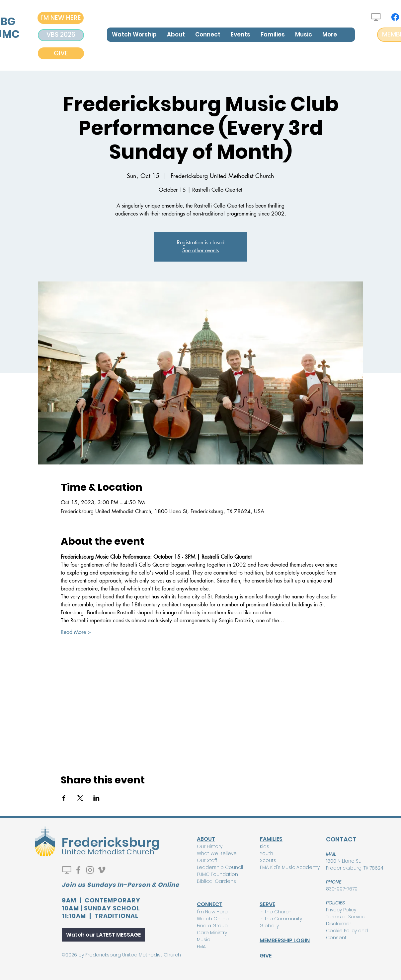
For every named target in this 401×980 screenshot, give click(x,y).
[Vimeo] (102, 870)
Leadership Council (220, 867)
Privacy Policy (341, 910)
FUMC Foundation (217, 874)
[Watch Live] (376, 17)
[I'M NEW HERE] (61, 18)
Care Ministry (212, 933)
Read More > (76, 632)
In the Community (281, 919)
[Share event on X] (80, 798)
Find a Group (212, 926)
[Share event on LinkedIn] (96, 798)
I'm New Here (212, 912)
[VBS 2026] (61, 35)
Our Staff (207, 860)
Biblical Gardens (216, 881)
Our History (210, 846)
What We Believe (217, 853)
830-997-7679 (342, 889)
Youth (267, 853)
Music (203, 940)
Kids (265, 846)
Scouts (268, 860)
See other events (200, 250)
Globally (269, 926)
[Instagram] (90, 870)
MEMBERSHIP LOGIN (285, 940)
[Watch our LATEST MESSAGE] (103, 935)
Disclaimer (339, 924)
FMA (201, 947)
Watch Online (213, 919)
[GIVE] (61, 53)
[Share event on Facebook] (64, 798)
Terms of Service (346, 917)
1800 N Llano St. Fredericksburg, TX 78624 (355, 864)
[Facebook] (395, 17)
